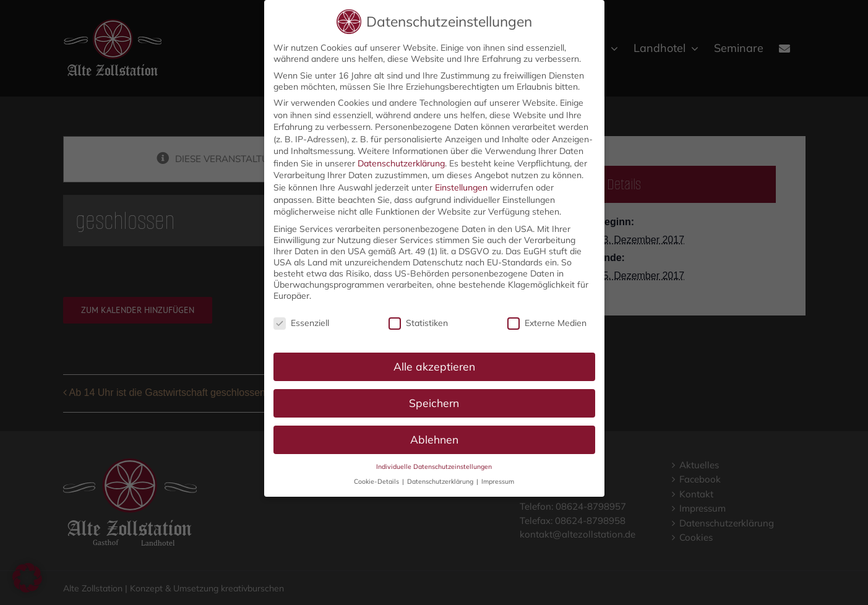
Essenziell (301, 321)
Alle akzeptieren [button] (434, 364)
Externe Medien (547, 321)
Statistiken (418, 321)
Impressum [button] (498, 479)
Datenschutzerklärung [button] (441, 479)
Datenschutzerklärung (401, 161)
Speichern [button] (434, 401)
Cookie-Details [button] (377, 479)
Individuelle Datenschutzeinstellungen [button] (434, 465)
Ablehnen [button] (434, 437)
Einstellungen (461, 186)
